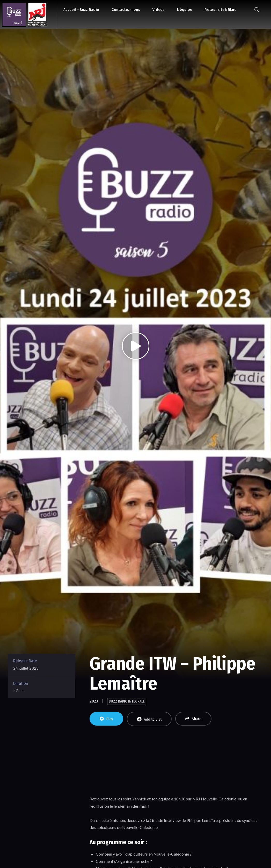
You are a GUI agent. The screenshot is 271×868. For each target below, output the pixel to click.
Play (106, 719)
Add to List (149, 719)
